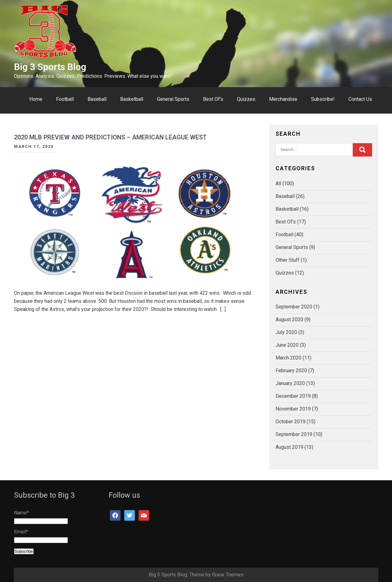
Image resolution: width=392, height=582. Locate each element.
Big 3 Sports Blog (50, 67)
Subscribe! (323, 99)
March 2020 (288, 358)
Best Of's (286, 222)
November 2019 (293, 409)
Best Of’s (213, 99)
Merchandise (283, 99)
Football (65, 99)
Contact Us (360, 99)
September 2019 (294, 434)
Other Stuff (288, 260)
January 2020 (290, 383)
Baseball (97, 99)
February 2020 (291, 371)
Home (36, 99)
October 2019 (290, 422)
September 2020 (294, 307)
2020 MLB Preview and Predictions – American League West (110, 137)
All (278, 183)
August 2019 (289, 447)
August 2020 (289, 319)
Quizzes (246, 99)
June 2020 (287, 345)
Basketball (132, 99)
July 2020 (286, 332)
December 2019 (293, 396)
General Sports (173, 99)
